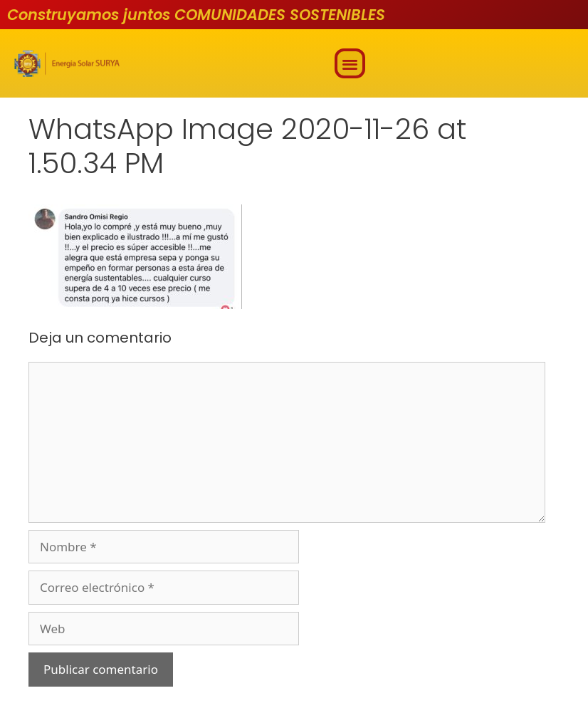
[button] (350, 64)
